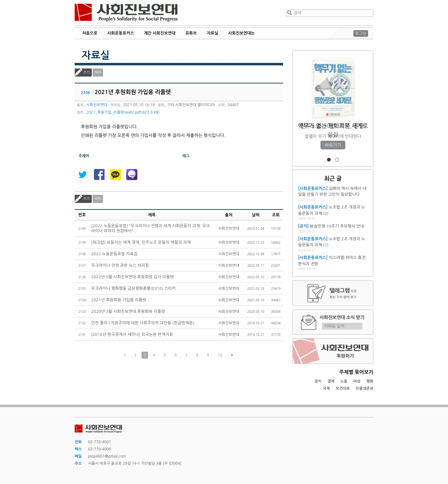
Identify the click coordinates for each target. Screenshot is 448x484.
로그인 (361, 33)
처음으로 (90, 33)
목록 (98, 72)
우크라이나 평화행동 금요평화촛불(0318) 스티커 (133, 288)
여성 (357, 381)
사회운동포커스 (121, 33)
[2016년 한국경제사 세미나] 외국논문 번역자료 (132, 334)
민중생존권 (365, 388)
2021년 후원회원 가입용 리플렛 (119, 300)
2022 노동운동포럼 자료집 (114, 254)
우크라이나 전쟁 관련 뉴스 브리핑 (120, 265)
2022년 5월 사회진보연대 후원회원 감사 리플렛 (132, 277)
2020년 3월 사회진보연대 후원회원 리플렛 (128, 311)
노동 (344, 381)
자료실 (213, 33)
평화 (370, 381)
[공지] (303, 226)
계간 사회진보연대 (159, 33)
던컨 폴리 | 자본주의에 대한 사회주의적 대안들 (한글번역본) (143, 323)
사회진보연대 (126, 13)
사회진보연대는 (241, 33)
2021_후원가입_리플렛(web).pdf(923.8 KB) (123, 112)
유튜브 (191, 33)
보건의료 (343, 388)
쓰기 (87, 72)
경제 (331, 381)
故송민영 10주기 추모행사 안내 (337, 226)
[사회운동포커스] (313, 188)
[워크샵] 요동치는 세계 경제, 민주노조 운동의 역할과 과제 (141, 242)
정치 (318, 381)
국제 (327, 388)
